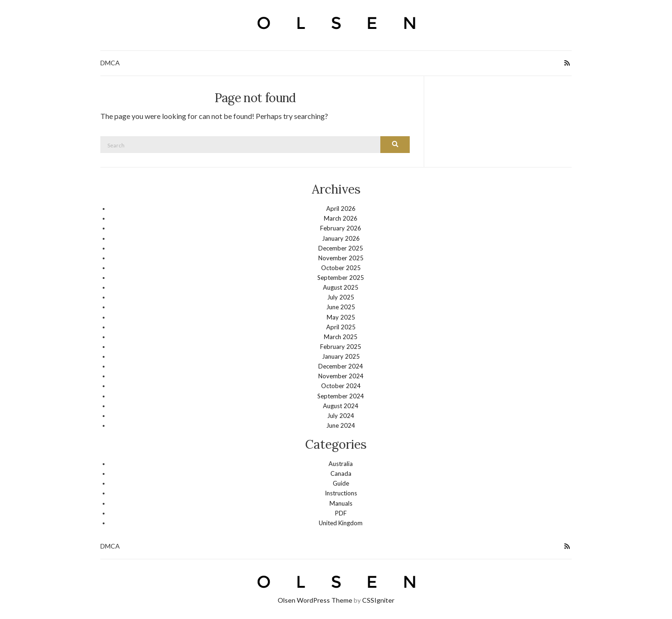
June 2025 (341, 306)
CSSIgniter (378, 600)
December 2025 (341, 248)
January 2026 (341, 238)
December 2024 (341, 366)
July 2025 (341, 297)
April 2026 (341, 208)
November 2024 (341, 376)
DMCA (110, 63)
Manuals (341, 503)
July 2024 (341, 415)
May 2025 (341, 317)
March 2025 (341, 336)
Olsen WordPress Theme (315, 600)
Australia (341, 463)
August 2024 (341, 405)
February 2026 (341, 228)
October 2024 (341, 385)
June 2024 (341, 425)
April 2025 (341, 327)
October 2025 (341, 267)
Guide (341, 483)
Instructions (341, 493)
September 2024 (341, 396)
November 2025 (341, 257)
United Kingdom (341, 522)
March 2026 (341, 218)
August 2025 (341, 287)
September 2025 (341, 277)
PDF (341, 513)
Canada (341, 473)
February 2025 (341, 346)
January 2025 (341, 356)
